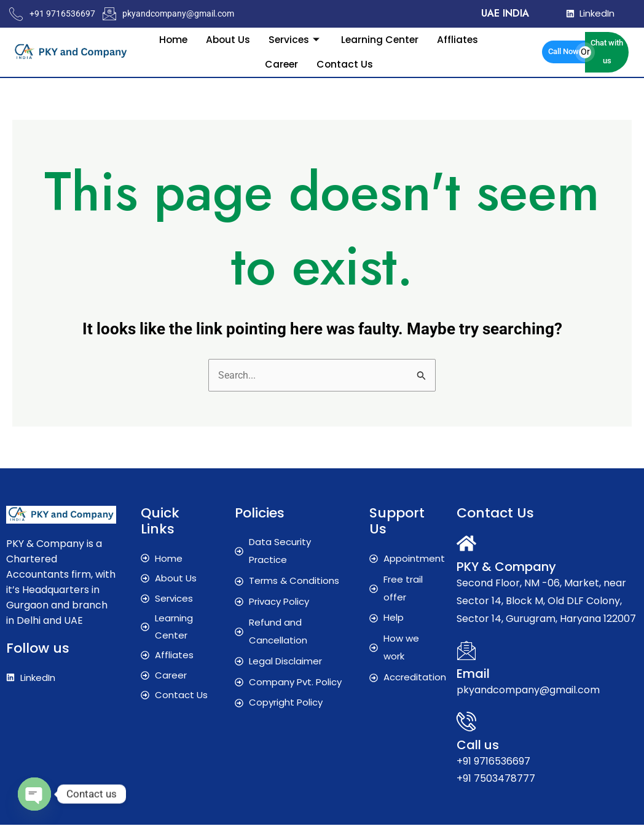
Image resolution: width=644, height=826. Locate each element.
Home (171, 39)
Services (296, 39)
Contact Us (345, 64)
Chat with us (607, 52)
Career (281, 64)
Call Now (563, 51)
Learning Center (381, 39)
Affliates (460, 39)
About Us (227, 39)
